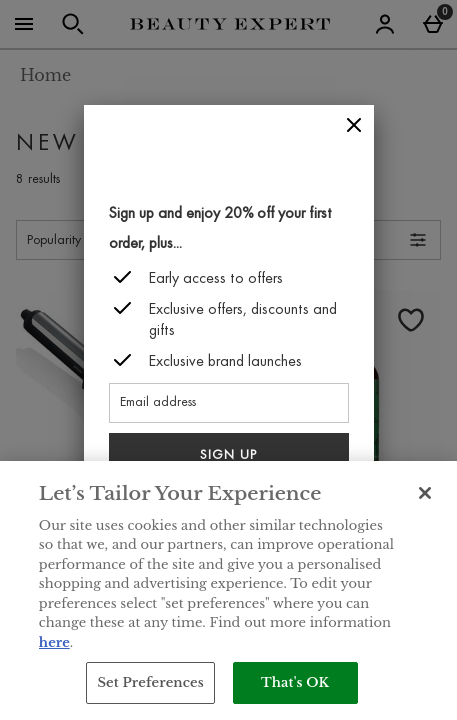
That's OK (295, 682)
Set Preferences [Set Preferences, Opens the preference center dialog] (150, 682)
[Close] (354, 125)
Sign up (228, 456)
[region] (228, 590)
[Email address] (229, 403)
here (54, 642)
